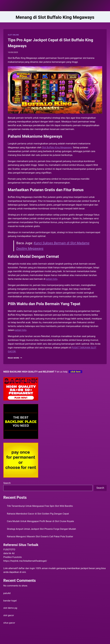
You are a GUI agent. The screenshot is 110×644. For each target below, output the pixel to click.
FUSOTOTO (9, 549)
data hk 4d (9, 553)
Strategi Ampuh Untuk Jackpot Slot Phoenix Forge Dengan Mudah (42, 529)
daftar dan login (27, 568)
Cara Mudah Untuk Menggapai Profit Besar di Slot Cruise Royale (40, 521)
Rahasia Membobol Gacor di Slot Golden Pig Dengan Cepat (38, 514)
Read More (15, 358)
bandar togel (10, 601)
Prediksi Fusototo (13, 557)
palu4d (7, 593)
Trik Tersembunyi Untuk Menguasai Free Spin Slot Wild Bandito (40, 506)
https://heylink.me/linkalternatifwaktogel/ (25, 561)
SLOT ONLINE (13, 35)
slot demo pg (10, 608)
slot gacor (9, 615)
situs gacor (9, 623)
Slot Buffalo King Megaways (57, 147)
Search (7, 483)
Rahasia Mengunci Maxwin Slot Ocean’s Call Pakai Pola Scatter (40, 536)
